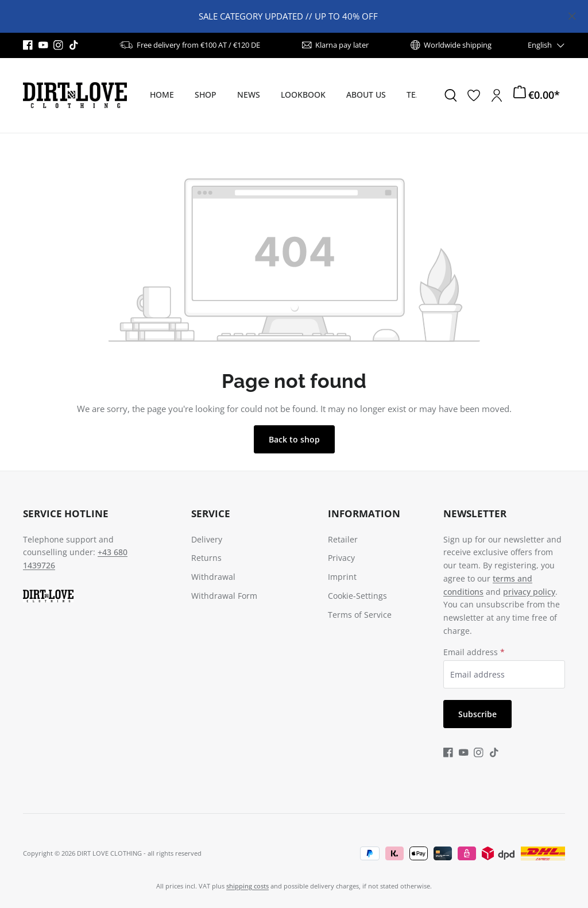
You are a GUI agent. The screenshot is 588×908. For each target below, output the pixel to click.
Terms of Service (360, 615)
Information (364, 513)
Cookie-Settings (357, 596)
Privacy (341, 558)
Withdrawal (213, 577)
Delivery (207, 539)
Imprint (342, 577)
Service (211, 513)
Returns (206, 558)
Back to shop (294, 439)
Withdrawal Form (224, 596)
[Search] (451, 95)
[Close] (572, 14)
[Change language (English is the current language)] (547, 45)
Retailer (343, 539)
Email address (474, 652)
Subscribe (477, 714)
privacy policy (529, 592)
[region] (294, 16)
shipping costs (247, 886)
